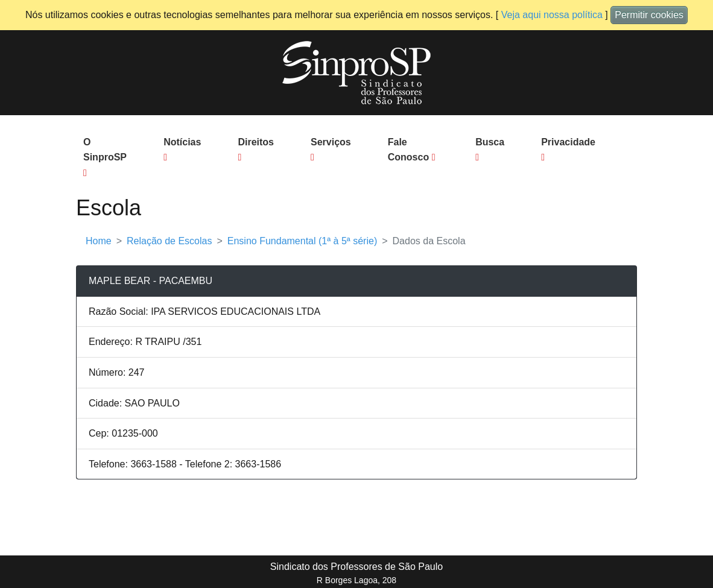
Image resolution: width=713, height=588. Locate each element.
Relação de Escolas (169, 241)
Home (99, 241)
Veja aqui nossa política (552, 15)
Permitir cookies (649, 15)
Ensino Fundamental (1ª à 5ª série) (302, 241)
